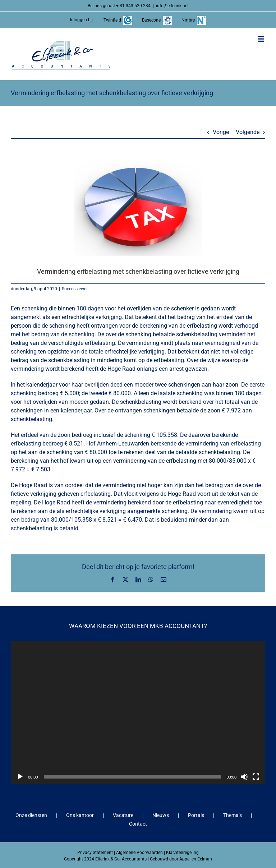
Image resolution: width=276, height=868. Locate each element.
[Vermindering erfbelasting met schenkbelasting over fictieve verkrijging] (138, 208)
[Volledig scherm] (256, 777)
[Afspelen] (20, 777)
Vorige (221, 132)
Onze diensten (31, 815)
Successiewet (75, 289)
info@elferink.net (172, 6)
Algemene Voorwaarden (139, 853)
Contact (138, 824)
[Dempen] (244, 777)
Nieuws (161, 815)
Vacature (123, 815)
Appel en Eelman (196, 859)
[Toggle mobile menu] (261, 39)
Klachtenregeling (182, 853)
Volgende (248, 132)
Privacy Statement (95, 853)
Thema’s (233, 815)
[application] (138, 712)
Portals (196, 815)
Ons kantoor (80, 815)
